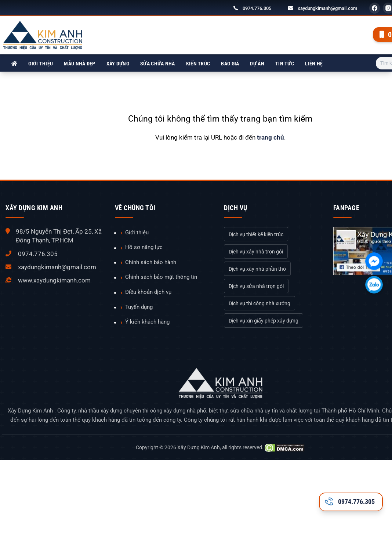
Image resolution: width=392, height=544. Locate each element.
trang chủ (271, 137)
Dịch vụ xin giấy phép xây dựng (264, 321)
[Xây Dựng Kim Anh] (14, 64)
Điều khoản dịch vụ (148, 292)
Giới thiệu (41, 64)
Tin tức (285, 64)
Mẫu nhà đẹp (79, 64)
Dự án (257, 64)
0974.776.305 (257, 8)
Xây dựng (118, 64)
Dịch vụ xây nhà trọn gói (256, 252)
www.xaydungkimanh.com (54, 280)
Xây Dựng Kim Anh (199, 447)
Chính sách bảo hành (151, 262)
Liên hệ (314, 64)
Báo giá (230, 64)
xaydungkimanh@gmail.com (327, 8)
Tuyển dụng (139, 307)
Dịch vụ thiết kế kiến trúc (256, 234)
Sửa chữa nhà (158, 64)
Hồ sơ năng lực (144, 247)
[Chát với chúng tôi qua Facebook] (374, 261)
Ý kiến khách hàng (147, 322)
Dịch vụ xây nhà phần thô (257, 269)
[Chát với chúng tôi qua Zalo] (374, 285)
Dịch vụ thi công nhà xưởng (259, 303)
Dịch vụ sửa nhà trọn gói (256, 286)
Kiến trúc (198, 64)
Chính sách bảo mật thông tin (161, 277)
